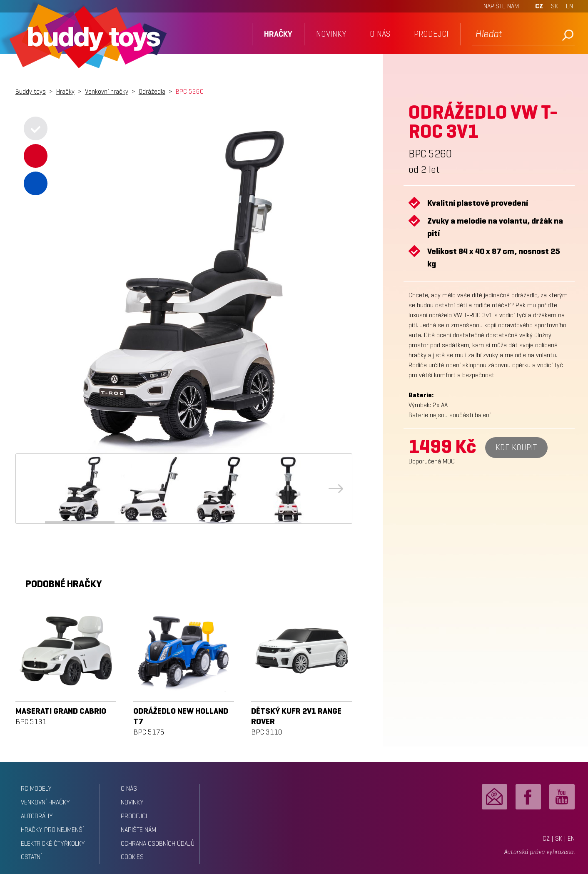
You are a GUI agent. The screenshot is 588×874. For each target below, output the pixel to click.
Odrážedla (152, 91)
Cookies (132, 857)
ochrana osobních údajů (158, 843)
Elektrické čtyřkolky (53, 843)
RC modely (36, 788)
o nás (380, 34)
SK (554, 6)
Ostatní (31, 857)
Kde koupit (516, 447)
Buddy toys (31, 91)
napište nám (138, 830)
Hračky (65, 91)
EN (569, 6)
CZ (539, 6)
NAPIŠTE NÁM (501, 6)
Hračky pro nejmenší (52, 830)
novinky (331, 34)
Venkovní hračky (107, 91)
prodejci (431, 34)
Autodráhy (37, 816)
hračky (278, 34)
